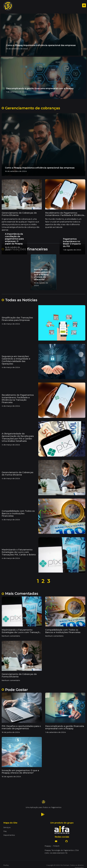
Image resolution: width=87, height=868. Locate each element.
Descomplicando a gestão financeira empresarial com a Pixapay (40, 88)
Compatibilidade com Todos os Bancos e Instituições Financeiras (18, 513)
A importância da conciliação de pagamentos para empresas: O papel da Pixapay (14, 239)
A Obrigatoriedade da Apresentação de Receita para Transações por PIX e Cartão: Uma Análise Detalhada (18, 437)
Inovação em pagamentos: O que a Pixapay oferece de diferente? (42, 274)
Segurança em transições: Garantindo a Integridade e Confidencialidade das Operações (16, 360)
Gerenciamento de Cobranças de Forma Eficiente (19, 214)
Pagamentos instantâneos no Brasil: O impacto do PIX (72, 243)
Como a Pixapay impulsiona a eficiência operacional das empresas (41, 45)
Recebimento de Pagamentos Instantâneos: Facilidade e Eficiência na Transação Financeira (65, 215)
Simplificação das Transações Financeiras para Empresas (17, 319)
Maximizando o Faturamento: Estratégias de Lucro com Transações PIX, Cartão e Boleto (19, 552)
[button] (84, 5)
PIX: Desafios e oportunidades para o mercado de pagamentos (21, 727)
